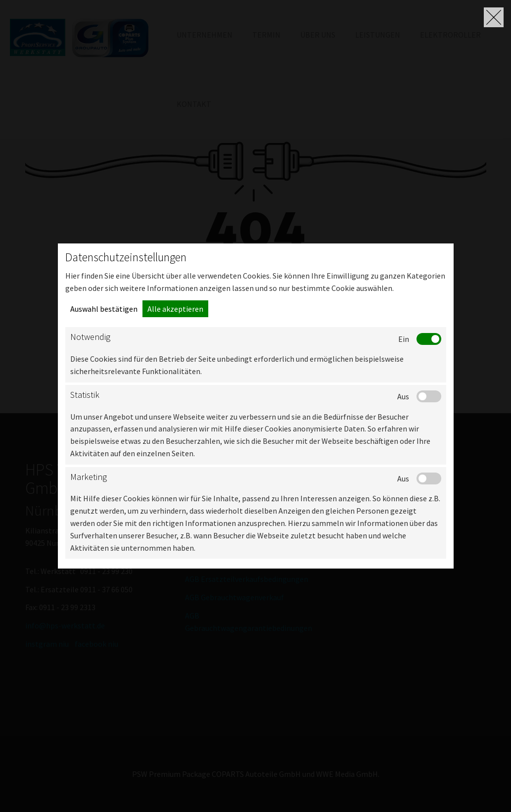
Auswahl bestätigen (104, 309)
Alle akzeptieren (175, 309)
